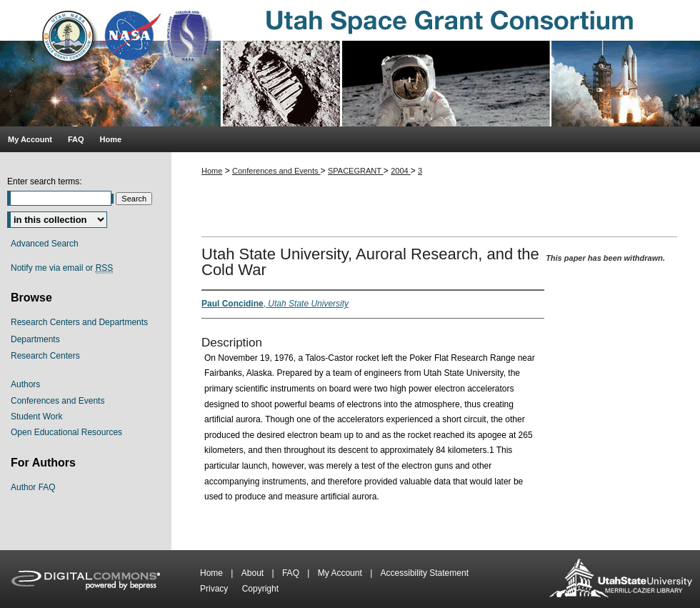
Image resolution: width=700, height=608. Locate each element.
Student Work (36, 417)
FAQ (292, 573)
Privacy (215, 589)
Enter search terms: (45, 181)
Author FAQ (33, 487)
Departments (35, 339)
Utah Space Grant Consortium (350, 63)
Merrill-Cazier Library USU (621, 579)
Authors (25, 384)
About (254, 573)
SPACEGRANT (356, 171)
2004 (401, 171)
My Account (341, 573)
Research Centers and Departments (79, 322)
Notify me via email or (62, 268)
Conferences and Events (276, 171)
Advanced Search (45, 244)
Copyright (260, 589)
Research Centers (45, 356)
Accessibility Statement (425, 573)
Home (212, 171)
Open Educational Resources (66, 432)
